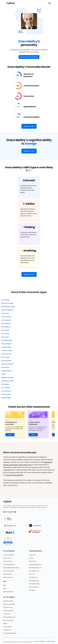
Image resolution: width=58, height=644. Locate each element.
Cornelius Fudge (7, 350)
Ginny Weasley (6, 394)
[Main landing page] (11, 3)
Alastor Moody (6, 354)
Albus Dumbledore (7, 310)
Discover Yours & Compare (29, 57)
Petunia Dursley (6, 361)
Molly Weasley (6, 323)
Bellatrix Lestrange (7, 378)
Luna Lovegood (6, 391)
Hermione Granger (7, 303)
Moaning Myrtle (6, 371)
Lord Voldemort (6, 320)
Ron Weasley (6, 300)
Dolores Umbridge (7, 364)
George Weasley (7, 340)
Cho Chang (5, 334)
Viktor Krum (5, 337)
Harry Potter (35, 52)
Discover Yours (29, 126)
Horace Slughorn (7, 344)
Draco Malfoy (6, 388)
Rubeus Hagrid (6, 398)
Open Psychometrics (15, 475)
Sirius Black (5, 384)
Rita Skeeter (5, 367)
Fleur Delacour (6, 327)
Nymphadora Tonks (8, 381)
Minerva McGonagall (8, 307)
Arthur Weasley (6, 347)
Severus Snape (6, 317)
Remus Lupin (5, 357)
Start (10, 435)
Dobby (3, 374)
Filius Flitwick (5, 330)
